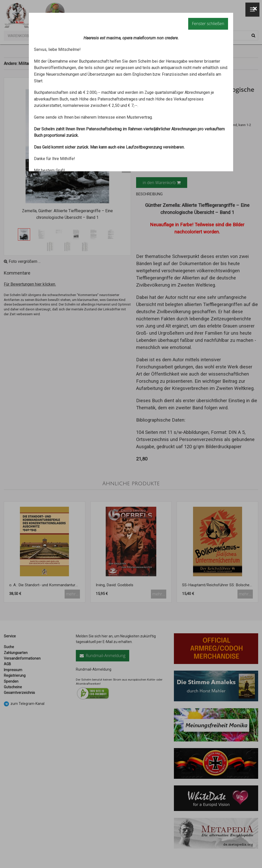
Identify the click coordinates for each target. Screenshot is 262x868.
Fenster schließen (208, 24)
